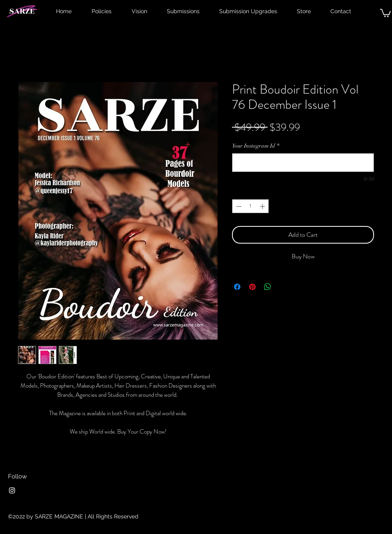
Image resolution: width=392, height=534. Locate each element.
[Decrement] (238, 206)
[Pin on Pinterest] (252, 287)
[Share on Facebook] (237, 287)
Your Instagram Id (256, 146)
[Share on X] (283, 287)
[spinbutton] (251, 206)
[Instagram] (12, 490)
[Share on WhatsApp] (268, 287)
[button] (385, 13)
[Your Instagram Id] (303, 163)
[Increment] (263, 206)
